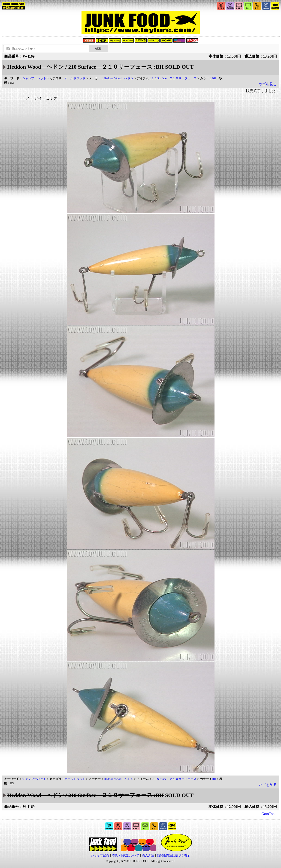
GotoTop (268, 814)
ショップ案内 (100, 855)
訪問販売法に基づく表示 (174, 855)
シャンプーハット (34, 78)
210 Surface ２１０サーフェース (174, 78)
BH (214, 78)
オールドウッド (75, 78)
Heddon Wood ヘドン (119, 78)
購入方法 (148, 855)
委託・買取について (125, 855)
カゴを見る (268, 84)
